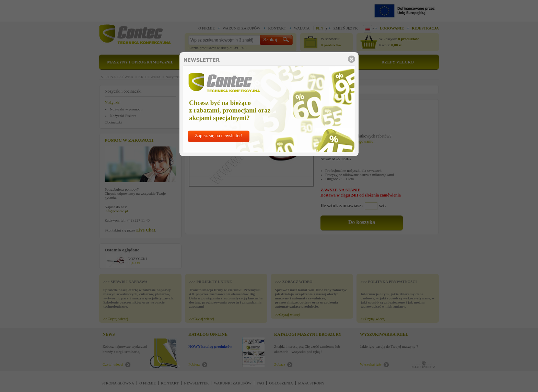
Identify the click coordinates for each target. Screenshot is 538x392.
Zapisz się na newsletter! (219, 136)
